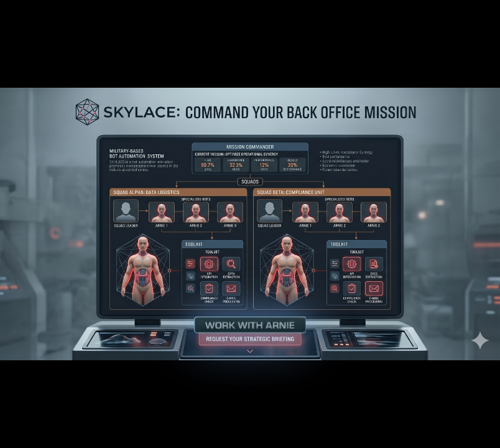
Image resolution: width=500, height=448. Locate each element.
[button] (250, 325)
